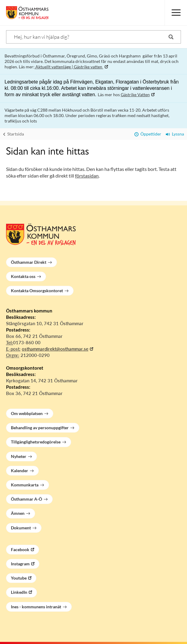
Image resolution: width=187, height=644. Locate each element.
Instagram (20, 564)
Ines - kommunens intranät (36, 607)
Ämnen (18, 513)
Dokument (21, 528)
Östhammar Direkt (29, 262)
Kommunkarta (25, 485)
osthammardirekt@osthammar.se (55, 349)
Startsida (13, 134)
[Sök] (93, 37)
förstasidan (87, 176)
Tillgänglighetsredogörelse (36, 442)
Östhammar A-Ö (26, 499)
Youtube (19, 578)
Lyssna (175, 134)
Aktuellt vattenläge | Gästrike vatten (69, 67)
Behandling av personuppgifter (40, 428)
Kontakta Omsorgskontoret (37, 291)
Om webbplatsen (27, 413)
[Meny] (176, 13)
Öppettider (148, 134)
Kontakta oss (23, 276)
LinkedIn (19, 592)
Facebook (20, 549)
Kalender (20, 471)
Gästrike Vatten (135, 95)
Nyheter (19, 456)
